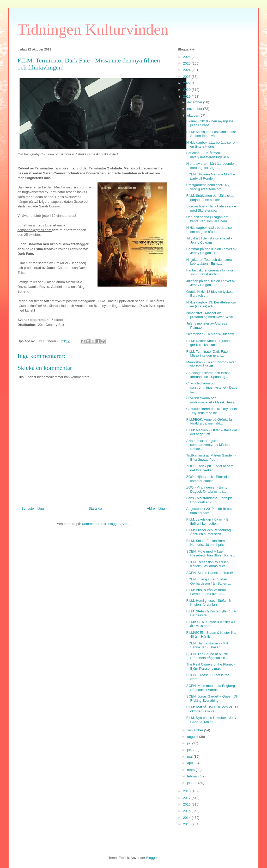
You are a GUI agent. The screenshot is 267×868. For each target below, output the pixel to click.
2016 (187, 804)
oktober (193, 115)
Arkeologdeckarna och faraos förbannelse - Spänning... (208, 375)
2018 (187, 791)
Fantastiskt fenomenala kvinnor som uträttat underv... (210, 272)
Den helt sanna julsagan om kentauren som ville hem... (208, 219)
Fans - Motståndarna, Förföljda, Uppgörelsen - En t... (210, 500)
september (196, 730)
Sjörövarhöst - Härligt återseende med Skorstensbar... (211, 208)
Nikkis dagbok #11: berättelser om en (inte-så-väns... (212, 145)
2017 (187, 798)
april (191, 763)
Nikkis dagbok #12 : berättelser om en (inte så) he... (209, 230)
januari (193, 783)
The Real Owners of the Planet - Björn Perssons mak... (210, 666)
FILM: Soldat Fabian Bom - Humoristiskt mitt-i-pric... (206, 543)
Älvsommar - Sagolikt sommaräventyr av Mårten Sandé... (208, 445)
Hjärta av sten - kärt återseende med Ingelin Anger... (210, 166)
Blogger (152, 858)
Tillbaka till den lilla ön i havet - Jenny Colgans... (209, 240)
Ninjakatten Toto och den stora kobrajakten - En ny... (209, 262)
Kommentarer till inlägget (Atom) (106, 524)
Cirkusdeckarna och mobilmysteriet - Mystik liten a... (212, 400)
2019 (187, 96)
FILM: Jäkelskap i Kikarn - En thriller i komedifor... (208, 521)
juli (190, 743)
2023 (187, 77)
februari (193, 776)
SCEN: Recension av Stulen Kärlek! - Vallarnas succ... (207, 564)
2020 (187, 90)
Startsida (95, 508)
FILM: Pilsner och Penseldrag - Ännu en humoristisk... (209, 532)
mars (192, 770)
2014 (187, 818)
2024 (187, 70)
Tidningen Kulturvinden (93, 29)
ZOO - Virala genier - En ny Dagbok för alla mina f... (207, 489)
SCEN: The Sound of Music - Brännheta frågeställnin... (208, 656)
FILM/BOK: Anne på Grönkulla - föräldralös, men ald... (210, 422)
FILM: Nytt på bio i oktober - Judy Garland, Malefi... (211, 720)
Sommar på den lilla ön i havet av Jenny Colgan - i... (211, 251)
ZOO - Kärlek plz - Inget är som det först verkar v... (210, 468)
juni (190, 750)
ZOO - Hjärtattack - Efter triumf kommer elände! (209, 479)
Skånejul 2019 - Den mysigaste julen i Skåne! (210, 123)
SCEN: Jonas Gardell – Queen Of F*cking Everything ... (211, 698)
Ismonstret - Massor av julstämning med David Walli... (211, 315)
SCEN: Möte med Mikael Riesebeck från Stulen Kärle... (211, 553)
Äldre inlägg (156, 508)
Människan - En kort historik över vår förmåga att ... (211, 364)
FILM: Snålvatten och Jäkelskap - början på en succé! (211, 198)
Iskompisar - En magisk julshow (210, 334)
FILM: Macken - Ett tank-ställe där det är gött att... (212, 432)
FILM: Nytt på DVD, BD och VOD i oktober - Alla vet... (212, 709)
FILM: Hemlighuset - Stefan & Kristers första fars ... (208, 603)
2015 (187, 811)
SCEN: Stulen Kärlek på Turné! (210, 573)
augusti (193, 737)
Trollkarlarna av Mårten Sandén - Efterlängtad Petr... (211, 457)
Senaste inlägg (33, 508)
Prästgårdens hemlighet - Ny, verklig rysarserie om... (208, 187)
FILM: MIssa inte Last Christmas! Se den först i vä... (211, 134)
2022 (187, 83)
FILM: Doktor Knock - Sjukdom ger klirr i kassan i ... (209, 343)
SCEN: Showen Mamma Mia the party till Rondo (211, 176)
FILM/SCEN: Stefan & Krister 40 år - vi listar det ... (210, 624)
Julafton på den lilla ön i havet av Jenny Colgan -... (211, 283)
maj (190, 756)
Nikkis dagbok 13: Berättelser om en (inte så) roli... (211, 304)
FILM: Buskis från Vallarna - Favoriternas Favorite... (207, 592)
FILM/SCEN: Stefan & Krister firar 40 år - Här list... (211, 635)
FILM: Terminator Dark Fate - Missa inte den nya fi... (208, 354)
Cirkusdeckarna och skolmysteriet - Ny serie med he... (211, 411)
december (195, 102)
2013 (187, 824)
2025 (187, 63)
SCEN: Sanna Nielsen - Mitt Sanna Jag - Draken (207, 645)
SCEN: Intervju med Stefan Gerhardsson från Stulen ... (208, 581)
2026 (187, 57)
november (195, 109)
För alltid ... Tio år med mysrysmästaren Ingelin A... (209, 155)
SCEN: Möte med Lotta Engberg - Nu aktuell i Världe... (211, 688)
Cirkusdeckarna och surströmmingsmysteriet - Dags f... (212, 387)
